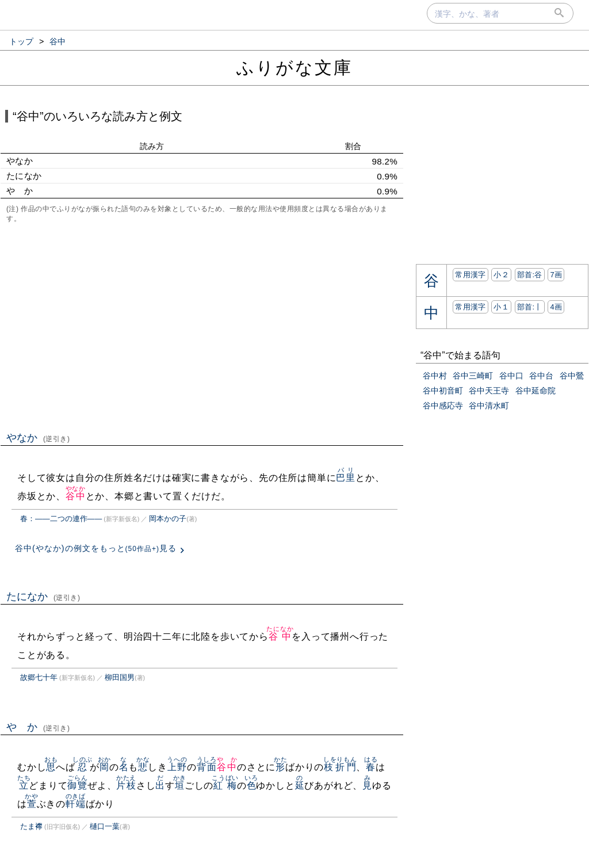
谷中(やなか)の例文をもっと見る (96, 548)
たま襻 (31, 826)
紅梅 (225, 785)
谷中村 (435, 376)
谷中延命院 (536, 391)
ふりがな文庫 (294, 68)
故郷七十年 (39, 677)
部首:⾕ (530, 275)
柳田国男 (120, 677)
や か (38, 727)
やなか (38, 438)
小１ (501, 307)
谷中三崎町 (473, 376)
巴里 (346, 478)
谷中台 (541, 376)
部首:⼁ (530, 307)
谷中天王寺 (489, 391)
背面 (207, 767)
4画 (556, 307)
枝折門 (340, 767)
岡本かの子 (168, 519)
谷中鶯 (572, 376)
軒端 (76, 804)
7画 (556, 275)
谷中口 (511, 376)
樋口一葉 (105, 826)
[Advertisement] (202, 326)
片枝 (126, 785)
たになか (43, 596)
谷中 (76, 496)
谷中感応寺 (443, 406)
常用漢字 (470, 275)
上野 (177, 767)
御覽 (77, 785)
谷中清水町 (489, 406)
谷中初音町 (443, 391)
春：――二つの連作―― (61, 519)
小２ (501, 275)
